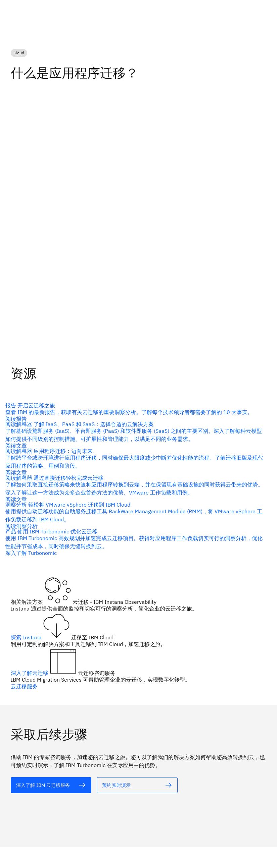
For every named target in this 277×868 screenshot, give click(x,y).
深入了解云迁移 (30, 673)
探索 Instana (27, 637)
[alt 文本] (51, 785)
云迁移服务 (24, 686)
